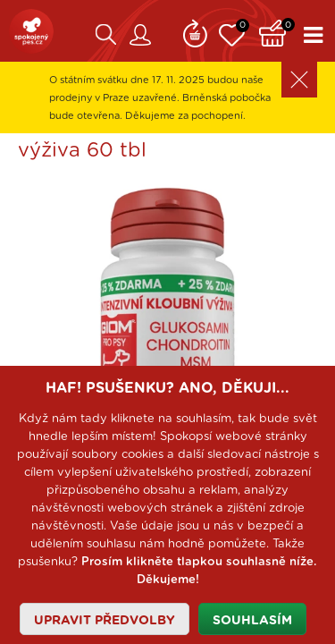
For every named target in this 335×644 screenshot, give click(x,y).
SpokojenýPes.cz (31, 31)
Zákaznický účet (140, 35)
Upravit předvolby (105, 621)
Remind (195, 31)
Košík (277, 31)
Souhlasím (252, 621)
